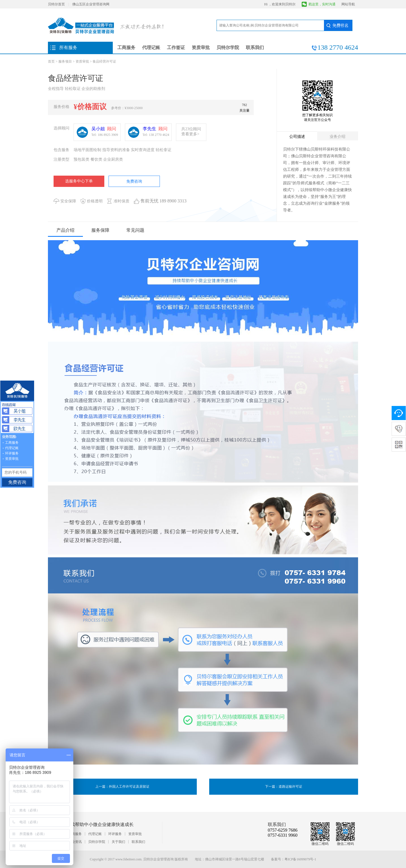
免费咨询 (134, 181)
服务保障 (100, 230)
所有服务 (68, 48)
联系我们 (255, 48)
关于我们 (118, 842)
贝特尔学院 (228, 48)
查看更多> (190, 134)
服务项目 (65, 61)
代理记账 (151, 48)
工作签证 (176, 48)
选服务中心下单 (79, 181)
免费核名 (338, 25)
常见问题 (135, 230)
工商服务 (126, 48)
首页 (51, 61)
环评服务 (115, 834)
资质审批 (201, 48)
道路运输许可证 (290, 787)
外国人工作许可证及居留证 (129, 787)
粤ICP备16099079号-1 (300, 859)
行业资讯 (75, 842)
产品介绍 (65, 230)
